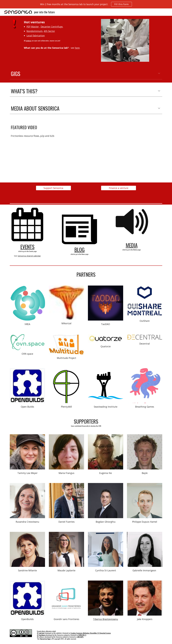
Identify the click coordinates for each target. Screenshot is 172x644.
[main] (60, 35)
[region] (86, 4)
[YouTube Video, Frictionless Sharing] (125, 145)
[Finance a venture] (119, 188)
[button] (159, 74)
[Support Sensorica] (53, 188)
